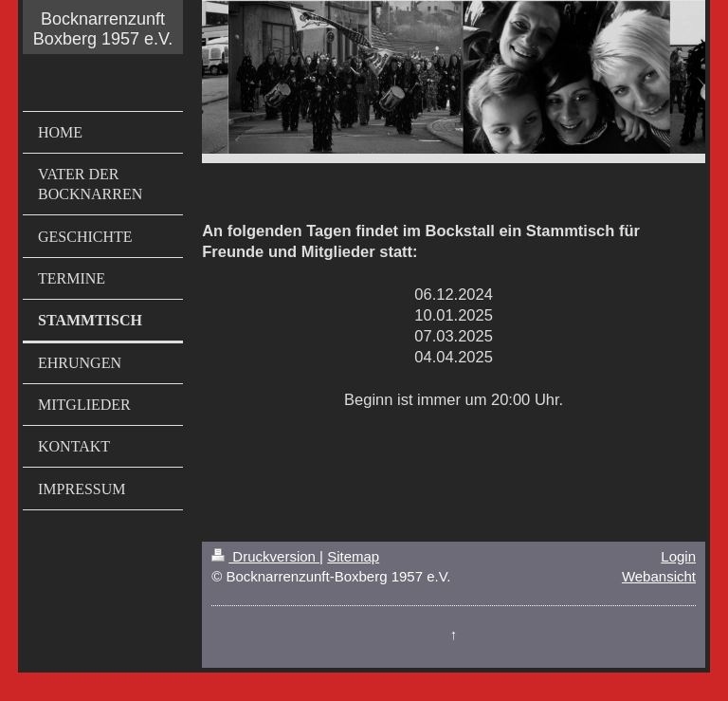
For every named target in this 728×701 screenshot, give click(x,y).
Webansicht (659, 576)
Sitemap (353, 556)
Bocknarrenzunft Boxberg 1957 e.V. (103, 29)
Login (678, 556)
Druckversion (265, 556)
